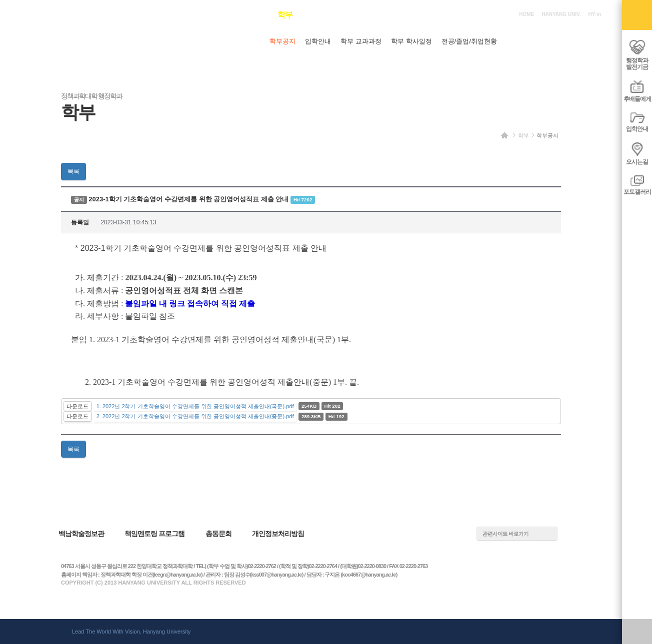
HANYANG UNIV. (561, 14)
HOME (526, 14)
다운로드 (77, 406)
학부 (523, 135)
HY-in (594, 14)
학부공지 (547, 135)
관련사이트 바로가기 (505, 534)
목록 (73, 171)
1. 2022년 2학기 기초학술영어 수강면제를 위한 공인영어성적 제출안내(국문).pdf (195, 406)
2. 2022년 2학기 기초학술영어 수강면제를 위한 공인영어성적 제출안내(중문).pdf (195, 416)
